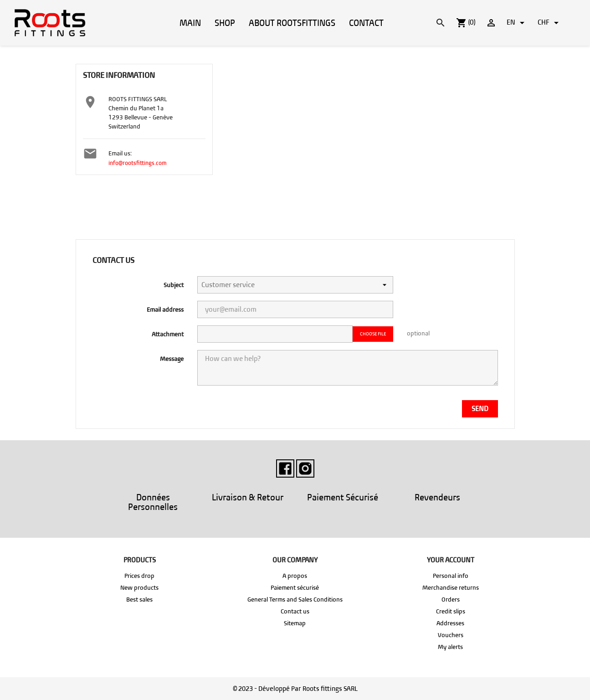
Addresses (450, 623)
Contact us (295, 611)
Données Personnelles (153, 502)
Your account (451, 560)
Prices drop (139, 576)
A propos (295, 576)
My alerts (450, 647)
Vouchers (451, 635)
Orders (451, 600)
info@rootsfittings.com (138, 163)
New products (139, 588)
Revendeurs (437, 497)
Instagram (305, 468)
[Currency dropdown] (550, 23)
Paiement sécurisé (295, 588)
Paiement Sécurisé (343, 497)
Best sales (139, 600)
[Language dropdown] (517, 23)
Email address (165, 310)
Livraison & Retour (248, 497)
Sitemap (295, 623)
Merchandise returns (451, 588)
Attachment (168, 334)
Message (172, 359)
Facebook (285, 468)
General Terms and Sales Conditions (295, 600)
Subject (174, 285)
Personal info (451, 576)
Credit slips (451, 611)
